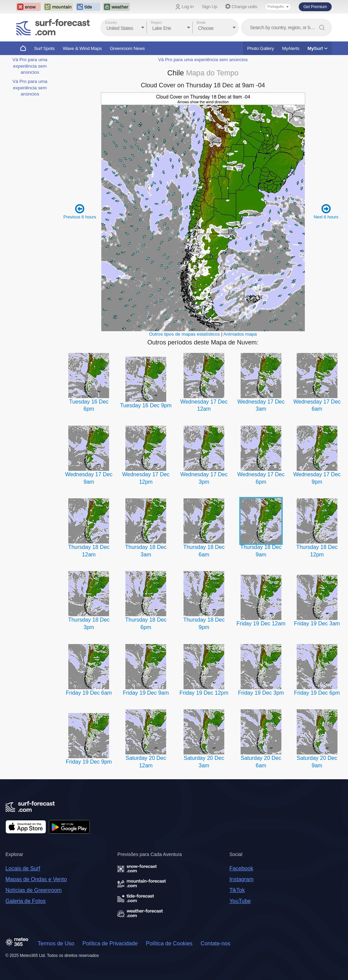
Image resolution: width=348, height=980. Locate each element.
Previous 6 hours (80, 211)
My (318, 48)
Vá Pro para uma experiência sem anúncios (30, 66)
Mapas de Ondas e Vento (36, 879)
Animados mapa (240, 334)
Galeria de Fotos (25, 901)
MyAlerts (291, 48)
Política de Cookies (169, 943)
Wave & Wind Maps (82, 48)
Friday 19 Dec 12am (261, 623)
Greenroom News (127, 48)
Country (111, 23)
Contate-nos (215, 943)
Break (201, 23)
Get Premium (315, 7)
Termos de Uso (56, 943)
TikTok (237, 890)
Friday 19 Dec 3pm (261, 693)
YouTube (240, 901)
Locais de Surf (23, 868)
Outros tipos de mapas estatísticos (184, 334)
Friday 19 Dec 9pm (89, 762)
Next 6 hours (326, 211)
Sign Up (210, 7)
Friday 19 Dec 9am (146, 693)
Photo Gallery (260, 48)
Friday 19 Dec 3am (317, 623)
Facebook (241, 868)
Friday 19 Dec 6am (89, 693)
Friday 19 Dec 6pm (317, 693)
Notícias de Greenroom (33, 890)
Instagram (241, 879)
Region (156, 23)
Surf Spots (44, 48)
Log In (188, 7)
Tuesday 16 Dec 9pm (146, 405)
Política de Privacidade (110, 943)
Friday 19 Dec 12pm (204, 693)
